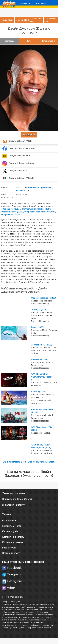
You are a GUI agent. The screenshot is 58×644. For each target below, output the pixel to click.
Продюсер (21, 191)
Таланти (25, 4)
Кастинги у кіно (11, 532)
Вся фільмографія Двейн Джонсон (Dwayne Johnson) (29, 462)
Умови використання (14, 493)
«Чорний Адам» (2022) (12, 212)
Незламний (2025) (40, 360)
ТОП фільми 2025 (35, 20)
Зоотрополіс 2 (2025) (42, 345)
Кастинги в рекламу (13, 537)
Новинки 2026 (22, 20)
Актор (19, 188)
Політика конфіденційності (17, 499)
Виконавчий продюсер (39, 188)
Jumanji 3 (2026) (39, 310)
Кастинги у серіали (13, 542)
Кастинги (41, 4)
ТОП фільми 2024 (50, 20)
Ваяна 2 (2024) (38, 392)
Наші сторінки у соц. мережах (23, 562)
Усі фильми (7, 20)
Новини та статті (11, 553)
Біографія (10, 41)
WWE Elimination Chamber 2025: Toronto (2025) (42, 377)
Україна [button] (6, 514)
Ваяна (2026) (37, 327)
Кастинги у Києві (11, 526)
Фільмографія (48, 41)
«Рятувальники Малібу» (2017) (36, 209)
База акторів (9, 548)
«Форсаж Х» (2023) (11, 209)
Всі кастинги (9, 521)
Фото (29, 41)
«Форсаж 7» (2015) (10, 215)
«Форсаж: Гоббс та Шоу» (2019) (40, 212)
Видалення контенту (13, 505)
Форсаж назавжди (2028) (44, 298)
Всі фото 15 (29, 135)
